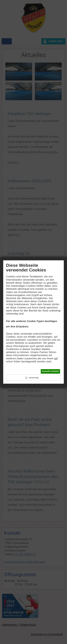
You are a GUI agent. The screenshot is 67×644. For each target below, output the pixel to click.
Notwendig (34, 378)
